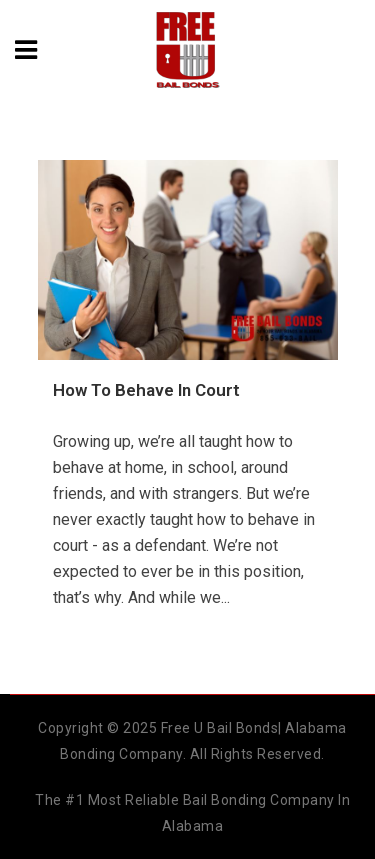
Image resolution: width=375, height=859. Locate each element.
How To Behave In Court (146, 390)
